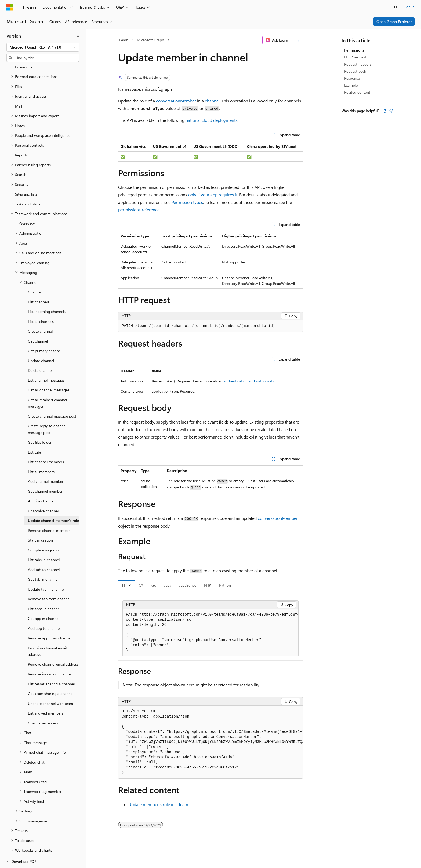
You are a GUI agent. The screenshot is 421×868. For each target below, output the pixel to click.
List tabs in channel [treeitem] (44, 541)
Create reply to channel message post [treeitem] (47, 411)
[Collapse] (78, 36)
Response (352, 78)
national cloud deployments (211, 120)
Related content (357, 92)
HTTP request (355, 57)
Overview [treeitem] (27, 205)
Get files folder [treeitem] (40, 424)
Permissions (354, 50)
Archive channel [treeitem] (41, 482)
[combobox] (43, 47)
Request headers (358, 64)
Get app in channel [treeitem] (43, 600)
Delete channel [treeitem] (40, 352)
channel (212, 101)
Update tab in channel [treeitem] (46, 571)
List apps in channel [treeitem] (44, 590)
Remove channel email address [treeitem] (53, 646)
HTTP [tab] (126, 585)
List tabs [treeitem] (35, 434)
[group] (210, 633)
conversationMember (176, 101)
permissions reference (139, 210)
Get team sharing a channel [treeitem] (51, 675)
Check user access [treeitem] (43, 705)
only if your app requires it (213, 195)
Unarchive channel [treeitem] (43, 492)
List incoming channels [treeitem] (47, 293)
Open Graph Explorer (394, 22)
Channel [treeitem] (35, 273)
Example (351, 85)
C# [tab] (141, 585)
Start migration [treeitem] (40, 522)
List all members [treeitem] (41, 453)
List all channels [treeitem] (41, 303)
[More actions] (298, 40)
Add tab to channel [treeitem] (44, 551)
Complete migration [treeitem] (44, 532)
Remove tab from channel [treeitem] (49, 580)
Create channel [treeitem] (40, 313)
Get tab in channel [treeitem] (43, 561)
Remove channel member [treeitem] (49, 512)
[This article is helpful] (385, 111)
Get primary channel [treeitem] (45, 332)
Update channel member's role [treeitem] (53, 502)
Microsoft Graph (150, 40)
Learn (124, 40)
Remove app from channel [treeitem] (50, 619)
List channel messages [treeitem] (46, 362)
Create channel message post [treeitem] (52, 398)
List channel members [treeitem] (46, 443)
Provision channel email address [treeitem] (47, 633)
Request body (355, 71)
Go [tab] (154, 585)
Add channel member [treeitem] (46, 463)
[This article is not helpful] (391, 111)
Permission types (187, 202)
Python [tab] (225, 585)
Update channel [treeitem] (41, 342)
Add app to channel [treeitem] (44, 610)
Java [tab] (168, 585)
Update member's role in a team (158, 804)
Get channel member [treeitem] (45, 473)
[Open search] (396, 7)
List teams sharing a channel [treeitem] (51, 665)
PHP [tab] (208, 585)
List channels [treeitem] (39, 283)
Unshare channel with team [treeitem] (50, 685)
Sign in (409, 7)
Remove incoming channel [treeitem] (50, 655)
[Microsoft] (10, 7)
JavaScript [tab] (188, 585)
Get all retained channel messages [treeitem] (47, 385)
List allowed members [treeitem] (46, 695)
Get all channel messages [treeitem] (49, 371)
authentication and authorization (251, 381)
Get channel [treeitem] (38, 323)
